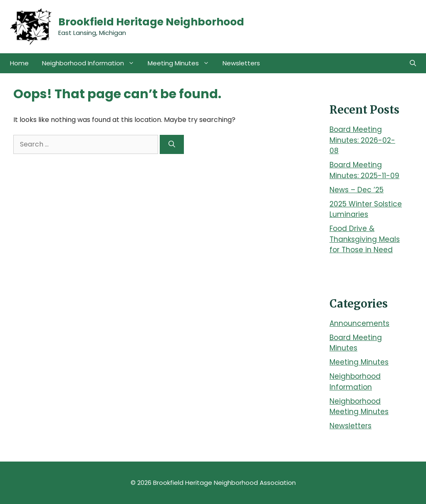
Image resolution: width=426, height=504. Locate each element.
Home (19, 63)
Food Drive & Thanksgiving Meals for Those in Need (365, 239)
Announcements (359, 323)
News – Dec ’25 (357, 190)
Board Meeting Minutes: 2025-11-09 (364, 170)
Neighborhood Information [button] (92, 63)
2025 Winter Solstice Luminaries (366, 209)
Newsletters (241, 63)
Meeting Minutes (359, 362)
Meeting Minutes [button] (182, 63)
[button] (413, 63)
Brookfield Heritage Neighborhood (151, 22)
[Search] (172, 144)
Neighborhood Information (355, 382)
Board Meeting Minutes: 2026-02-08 (362, 140)
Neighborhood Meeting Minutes (359, 407)
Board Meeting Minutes (356, 343)
